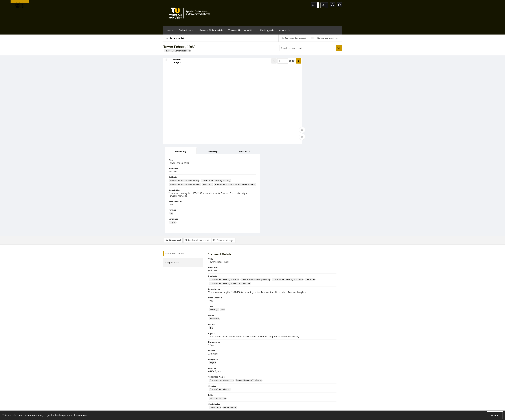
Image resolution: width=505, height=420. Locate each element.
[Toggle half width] (282, 138)
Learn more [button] (81, 415)
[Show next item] (279, 62)
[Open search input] (316, 5)
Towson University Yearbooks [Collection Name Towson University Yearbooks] (249, 292)
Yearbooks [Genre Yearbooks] (215, 230)
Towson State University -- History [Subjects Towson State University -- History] (304, 92)
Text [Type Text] (223, 221)
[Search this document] (308, 48)
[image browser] (175, 62)
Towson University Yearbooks (178, 51)
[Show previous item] (254, 62)
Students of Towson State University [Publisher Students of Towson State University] (225, 328)
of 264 (272, 62)
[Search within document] (339, 48)
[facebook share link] (265, 388)
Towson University (171, 407)
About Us (285, 30)
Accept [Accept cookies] (495, 415)
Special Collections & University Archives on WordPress (279, 394)
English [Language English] (213, 274)
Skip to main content (20, 2)
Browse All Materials (211, 30)
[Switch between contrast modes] (339, 5)
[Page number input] (263, 62)
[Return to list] (177, 38)
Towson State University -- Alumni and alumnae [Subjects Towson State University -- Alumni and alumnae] (309, 104)
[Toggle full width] (282, 131)
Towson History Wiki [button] (242, 30)
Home (170, 30)
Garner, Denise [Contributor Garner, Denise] (230, 319)
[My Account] (331, 5)
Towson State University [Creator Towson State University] (220, 301)
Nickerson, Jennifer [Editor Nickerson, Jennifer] (218, 310)
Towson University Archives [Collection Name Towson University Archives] (222, 292)
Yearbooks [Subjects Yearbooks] (327, 100)
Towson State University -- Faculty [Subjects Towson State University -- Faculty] (304, 96)
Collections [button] (186, 30)
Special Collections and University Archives (304, 407)
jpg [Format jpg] (291, 133)
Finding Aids (267, 30)
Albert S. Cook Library (235, 407)
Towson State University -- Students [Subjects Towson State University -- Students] (304, 100)
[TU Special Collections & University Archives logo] (191, 13)
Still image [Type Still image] (214, 221)
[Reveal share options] (324, 5)
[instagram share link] (258, 388)
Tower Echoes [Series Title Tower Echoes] (216, 337)
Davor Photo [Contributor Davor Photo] (215, 319)
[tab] (294, 62)
